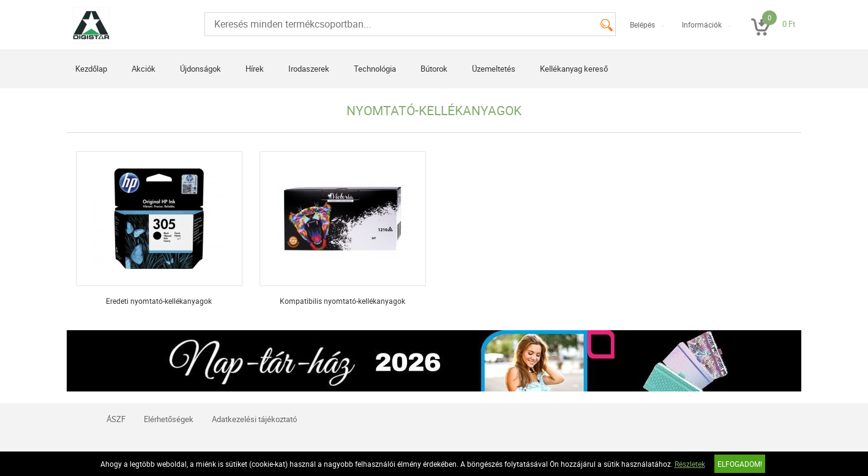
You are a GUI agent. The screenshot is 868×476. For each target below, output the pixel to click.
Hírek (255, 69)
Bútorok (434, 69)
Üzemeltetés (494, 69)
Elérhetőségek (169, 419)
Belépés (642, 25)
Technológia (375, 69)
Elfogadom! (740, 464)
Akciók (144, 69)
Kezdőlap (91, 69)
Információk (702, 25)
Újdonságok (200, 69)
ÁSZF (116, 419)
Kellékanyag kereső (574, 69)
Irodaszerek (309, 69)
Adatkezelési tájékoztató (254, 419)
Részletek (690, 464)
